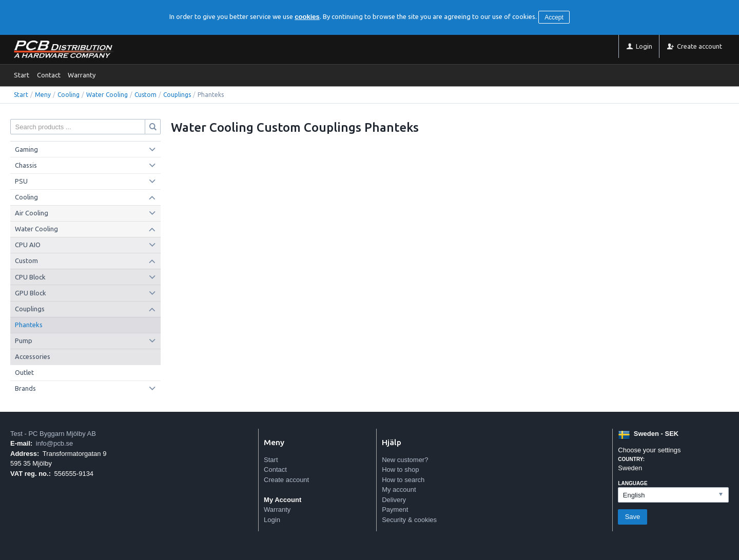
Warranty (82, 75)
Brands (25, 388)
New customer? (405, 460)
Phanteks (29, 325)
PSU (21, 181)
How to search (403, 480)
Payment (395, 509)
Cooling (69, 95)
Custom (145, 95)
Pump (24, 341)
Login (272, 520)
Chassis (26, 165)
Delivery (394, 500)
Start (22, 75)
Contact (49, 75)
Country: (631, 459)
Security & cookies (409, 520)
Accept (554, 17)
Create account (286, 480)
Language (633, 483)
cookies (307, 17)
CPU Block (30, 277)
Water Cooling (107, 95)
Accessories (33, 356)
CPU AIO (28, 245)
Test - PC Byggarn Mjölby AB (53, 434)
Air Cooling (32, 213)
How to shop (400, 469)
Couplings (177, 95)
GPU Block (31, 293)
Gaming (26, 149)
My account (399, 489)
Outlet (24, 372)
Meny (43, 95)
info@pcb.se (54, 443)
